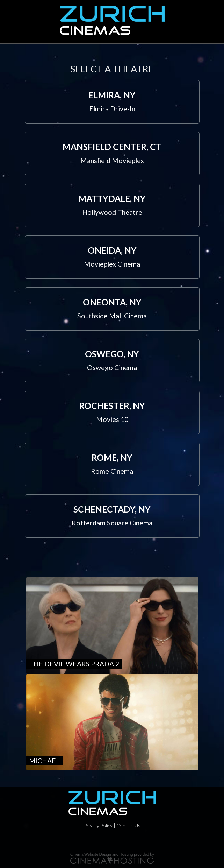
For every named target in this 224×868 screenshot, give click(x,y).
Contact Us (128, 825)
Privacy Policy (98, 825)
